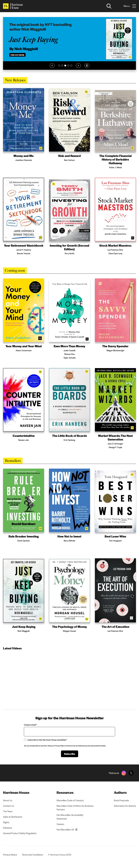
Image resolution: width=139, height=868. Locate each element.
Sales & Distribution (13, 817)
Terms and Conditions (32, 855)
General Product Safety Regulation (20, 833)
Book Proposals (121, 800)
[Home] (13, 6)
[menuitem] (20, 792)
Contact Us (9, 806)
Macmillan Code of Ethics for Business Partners (75, 808)
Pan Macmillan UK (67, 829)
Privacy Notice (10, 855)
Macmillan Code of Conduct (70, 800)
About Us (8, 800)
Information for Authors (125, 806)
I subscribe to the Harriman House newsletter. (45, 740)
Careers (60, 824)
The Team (8, 811)
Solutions (8, 828)
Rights (6, 822)
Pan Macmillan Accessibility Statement (70, 817)
